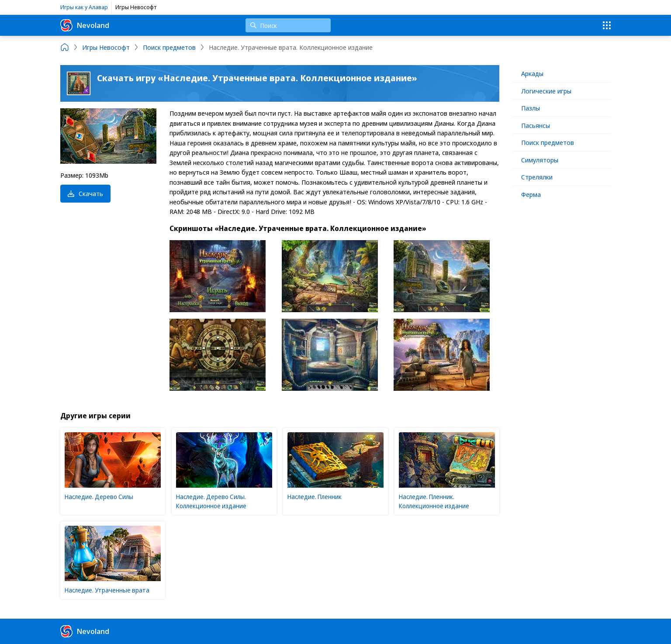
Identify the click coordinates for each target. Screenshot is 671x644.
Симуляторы (540, 160)
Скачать (85, 193)
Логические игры (546, 91)
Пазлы (531, 108)
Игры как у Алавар (84, 7)
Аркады (532, 73)
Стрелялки (537, 177)
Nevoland (85, 25)
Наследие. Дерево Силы (99, 497)
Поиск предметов (548, 142)
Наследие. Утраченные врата (107, 590)
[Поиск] (288, 25)
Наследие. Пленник (315, 497)
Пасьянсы (536, 125)
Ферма (531, 194)
